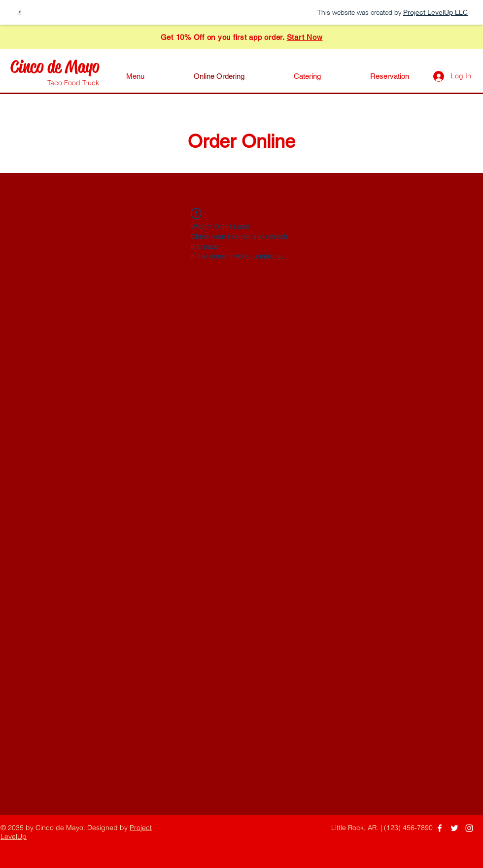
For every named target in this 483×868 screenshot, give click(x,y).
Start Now (305, 37)
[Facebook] (440, 828)
